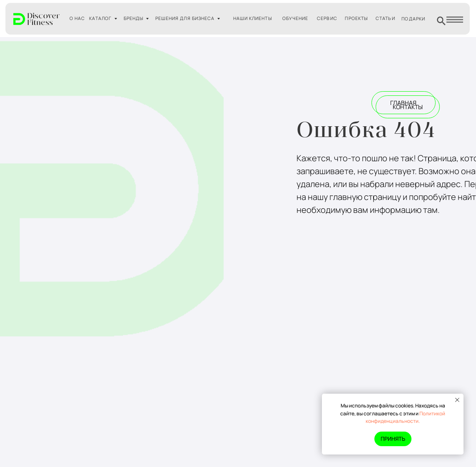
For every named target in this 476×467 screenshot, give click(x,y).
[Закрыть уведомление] (457, 400)
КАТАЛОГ (100, 18)
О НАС (77, 18)
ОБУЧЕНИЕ (295, 18)
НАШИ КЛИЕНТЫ (253, 18)
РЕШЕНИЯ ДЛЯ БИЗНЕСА (185, 18)
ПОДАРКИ (413, 19)
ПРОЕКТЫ (356, 18)
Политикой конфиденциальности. (405, 417)
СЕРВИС (327, 18)
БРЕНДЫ (133, 18)
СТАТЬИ (385, 18)
